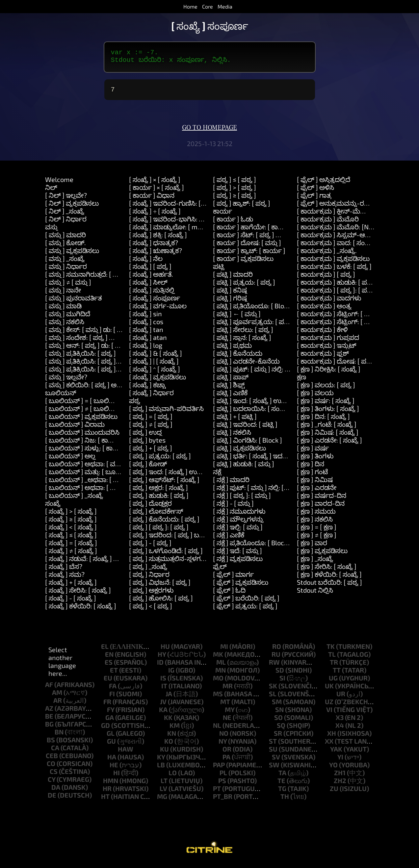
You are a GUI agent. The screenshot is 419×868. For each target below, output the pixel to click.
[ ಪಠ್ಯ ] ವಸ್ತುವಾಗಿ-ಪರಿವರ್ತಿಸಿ (166, 412)
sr (278, 737)
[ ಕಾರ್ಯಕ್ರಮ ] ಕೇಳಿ (322, 333)
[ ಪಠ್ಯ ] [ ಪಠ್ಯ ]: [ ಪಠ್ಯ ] (159, 531)
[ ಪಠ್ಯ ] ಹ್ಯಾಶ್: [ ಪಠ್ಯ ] (242, 207)
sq (281, 729)
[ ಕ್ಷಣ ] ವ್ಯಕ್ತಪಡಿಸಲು (322, 554)
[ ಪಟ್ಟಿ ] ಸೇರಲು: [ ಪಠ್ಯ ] (243, 333)
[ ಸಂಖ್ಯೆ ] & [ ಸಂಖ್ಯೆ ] (156, 357)
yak (336, 753)
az (49, 712)
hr (107, 792)
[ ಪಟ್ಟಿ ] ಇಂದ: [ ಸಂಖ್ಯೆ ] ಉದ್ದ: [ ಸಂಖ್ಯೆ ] (262, 404)
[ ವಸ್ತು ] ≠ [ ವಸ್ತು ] (68, 286)
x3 (340, 721)
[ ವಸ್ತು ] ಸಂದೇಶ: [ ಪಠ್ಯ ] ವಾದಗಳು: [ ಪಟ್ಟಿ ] (100, 341)
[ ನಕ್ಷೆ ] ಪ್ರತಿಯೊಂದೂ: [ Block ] (252, 547)
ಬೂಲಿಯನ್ (61, 396)
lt (164, 784)
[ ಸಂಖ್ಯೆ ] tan (146, 333)
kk (168, 721)
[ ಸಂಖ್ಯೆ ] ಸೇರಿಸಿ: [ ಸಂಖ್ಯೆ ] (78, 594)
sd (280, 674)
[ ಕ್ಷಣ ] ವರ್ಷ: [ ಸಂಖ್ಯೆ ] (326, 404)
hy (162, 658)
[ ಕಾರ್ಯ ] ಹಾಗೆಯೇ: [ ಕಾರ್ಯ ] (253, 231)
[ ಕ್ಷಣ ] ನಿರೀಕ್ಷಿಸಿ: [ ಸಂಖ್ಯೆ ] (329, 373)
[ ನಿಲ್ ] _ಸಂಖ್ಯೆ (65, 215)
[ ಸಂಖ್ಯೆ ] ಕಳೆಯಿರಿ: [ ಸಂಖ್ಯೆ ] (81, 610)
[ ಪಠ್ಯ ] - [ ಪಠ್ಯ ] (150, 547)
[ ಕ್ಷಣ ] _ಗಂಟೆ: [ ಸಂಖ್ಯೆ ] (327, 428)
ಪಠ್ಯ (135, 404)
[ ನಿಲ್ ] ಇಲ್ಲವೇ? (66, 199)
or (227, 753)
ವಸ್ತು (51, 231)
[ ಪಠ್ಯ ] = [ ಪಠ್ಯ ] (151, 420)
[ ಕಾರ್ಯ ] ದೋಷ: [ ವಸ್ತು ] (247, 246)
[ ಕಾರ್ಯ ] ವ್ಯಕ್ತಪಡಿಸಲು (243, 262)
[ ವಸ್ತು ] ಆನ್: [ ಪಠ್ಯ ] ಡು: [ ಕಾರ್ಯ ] (91, 349)
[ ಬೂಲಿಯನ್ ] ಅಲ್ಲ (70, 460)
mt (225, 705)
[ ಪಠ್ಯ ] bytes (147, 444)
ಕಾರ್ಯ (223, 215)
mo (218, 682)
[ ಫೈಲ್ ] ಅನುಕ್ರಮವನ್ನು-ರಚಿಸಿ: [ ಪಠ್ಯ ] (346, 207)
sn (279, 713)
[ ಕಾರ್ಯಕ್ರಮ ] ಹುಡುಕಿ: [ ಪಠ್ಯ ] (337, 286)
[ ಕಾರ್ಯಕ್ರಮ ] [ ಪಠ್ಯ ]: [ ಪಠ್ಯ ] (337, 294)
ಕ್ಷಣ (301, 381)
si (282, 682)
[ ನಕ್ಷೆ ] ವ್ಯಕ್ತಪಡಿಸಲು (238, 562)
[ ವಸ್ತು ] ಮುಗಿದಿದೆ (68, 318)
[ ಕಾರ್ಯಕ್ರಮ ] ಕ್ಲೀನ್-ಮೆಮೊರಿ (336, 215)
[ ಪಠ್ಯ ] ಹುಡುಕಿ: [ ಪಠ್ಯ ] (159, 499)
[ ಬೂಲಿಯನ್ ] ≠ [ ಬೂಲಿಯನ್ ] (87, 412)
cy (52, 783)
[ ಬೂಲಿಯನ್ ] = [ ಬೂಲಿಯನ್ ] (87, 404)
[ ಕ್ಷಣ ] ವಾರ (312, 547)
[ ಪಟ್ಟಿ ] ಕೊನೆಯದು (238, 357)
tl (332, 658)
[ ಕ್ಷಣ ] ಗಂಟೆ (312, 475)
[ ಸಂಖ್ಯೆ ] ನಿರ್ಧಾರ (151, 396)
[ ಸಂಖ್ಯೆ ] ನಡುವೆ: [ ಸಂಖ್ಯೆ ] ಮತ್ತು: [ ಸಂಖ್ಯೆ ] (99, 562)
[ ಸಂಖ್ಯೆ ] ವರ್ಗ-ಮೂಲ (158, 310)
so (278, 721)
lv (163, 792)
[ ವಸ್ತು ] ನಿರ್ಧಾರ (66, 270)
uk (329, 690)
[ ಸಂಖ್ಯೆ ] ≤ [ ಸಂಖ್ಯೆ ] (71, 539)
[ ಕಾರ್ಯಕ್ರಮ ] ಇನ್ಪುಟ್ (327, 349)
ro (277, 650)
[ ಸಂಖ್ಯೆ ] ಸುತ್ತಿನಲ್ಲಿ (152, 294)
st (273, 745)
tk (331, 650)
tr (334, 666)
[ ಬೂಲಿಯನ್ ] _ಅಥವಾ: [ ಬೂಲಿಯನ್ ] (96, 483)
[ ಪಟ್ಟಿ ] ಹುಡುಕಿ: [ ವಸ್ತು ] (244, 468)
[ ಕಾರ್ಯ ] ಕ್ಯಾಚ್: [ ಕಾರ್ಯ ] (249, 254)
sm (277, 705)
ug (333, 682)
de (52, 799)
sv (276, 761)
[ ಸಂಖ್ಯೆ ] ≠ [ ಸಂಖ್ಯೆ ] (71, 554)
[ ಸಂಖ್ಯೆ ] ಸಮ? (65, 578)
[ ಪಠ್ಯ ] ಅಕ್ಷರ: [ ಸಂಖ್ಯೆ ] (158, 491)
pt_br (223, 800)
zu (334, 792)
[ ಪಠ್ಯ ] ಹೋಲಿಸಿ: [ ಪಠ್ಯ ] (161, 602)
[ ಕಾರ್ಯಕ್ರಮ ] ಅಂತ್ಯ (324, 310)
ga (110, 721)
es (109, 666)
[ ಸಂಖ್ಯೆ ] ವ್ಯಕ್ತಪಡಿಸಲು (157, 381)
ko (169, 745)
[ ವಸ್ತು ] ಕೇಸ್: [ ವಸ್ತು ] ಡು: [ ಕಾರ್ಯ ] (92, 333)
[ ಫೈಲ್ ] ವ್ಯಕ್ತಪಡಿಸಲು (241, 586)
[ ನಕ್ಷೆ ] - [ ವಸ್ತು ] (233, 507)
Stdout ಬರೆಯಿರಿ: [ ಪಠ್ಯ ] (329, 586)
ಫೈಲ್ (220, 570)
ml (221, 666)
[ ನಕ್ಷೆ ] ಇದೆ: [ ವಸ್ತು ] (237, 554)
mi (224, 650)
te (281, 784)
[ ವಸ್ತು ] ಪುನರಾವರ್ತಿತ (73, 302)
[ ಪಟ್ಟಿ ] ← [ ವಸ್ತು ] (237, 318)
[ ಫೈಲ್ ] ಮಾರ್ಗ (233, 578)
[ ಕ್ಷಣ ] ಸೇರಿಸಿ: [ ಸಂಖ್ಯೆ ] (327, 570)
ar (58, 704)
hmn (111, 784)
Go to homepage (209, 132)
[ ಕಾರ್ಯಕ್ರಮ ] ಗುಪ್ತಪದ (328, 341)
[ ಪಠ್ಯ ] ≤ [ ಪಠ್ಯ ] (235, 183)
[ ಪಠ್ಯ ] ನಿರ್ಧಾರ (149, 578)
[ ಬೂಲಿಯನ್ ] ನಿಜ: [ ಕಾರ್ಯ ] (85, 444)
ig (171, 674)
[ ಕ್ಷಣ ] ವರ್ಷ (313, 452)
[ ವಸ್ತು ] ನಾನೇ (63, 294)
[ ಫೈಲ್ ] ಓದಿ (229, 594)
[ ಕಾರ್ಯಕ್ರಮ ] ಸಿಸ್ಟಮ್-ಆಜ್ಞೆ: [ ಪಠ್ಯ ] (344, 239)
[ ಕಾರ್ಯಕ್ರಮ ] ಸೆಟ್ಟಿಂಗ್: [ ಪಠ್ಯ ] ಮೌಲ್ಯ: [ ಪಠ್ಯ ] (358, 325)
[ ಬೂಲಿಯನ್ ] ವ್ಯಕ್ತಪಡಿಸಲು (81, 420)
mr (228, 690)
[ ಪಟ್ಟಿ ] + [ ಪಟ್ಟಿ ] (235, 420)
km (175, 729)
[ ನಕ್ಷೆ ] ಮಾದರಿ (231, 483)
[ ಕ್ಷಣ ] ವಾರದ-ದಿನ (321, 507)
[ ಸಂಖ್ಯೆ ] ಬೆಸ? (64, 570)
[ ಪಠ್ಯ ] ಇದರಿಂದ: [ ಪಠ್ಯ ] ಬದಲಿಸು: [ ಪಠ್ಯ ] (183, 539)
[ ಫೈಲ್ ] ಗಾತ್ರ (314, 199)
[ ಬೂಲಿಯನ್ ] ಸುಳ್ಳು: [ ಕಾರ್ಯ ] (87, 452)
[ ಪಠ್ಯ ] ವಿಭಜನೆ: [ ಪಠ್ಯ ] (160, 586)
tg (282, 792)
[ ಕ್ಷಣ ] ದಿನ (311, 468)
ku (164, 753)
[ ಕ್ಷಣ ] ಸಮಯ (316, 515)
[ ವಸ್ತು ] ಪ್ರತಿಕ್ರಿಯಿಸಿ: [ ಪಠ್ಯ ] (80, 357)
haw (126, 753)
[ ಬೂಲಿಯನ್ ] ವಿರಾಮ (75, 428)
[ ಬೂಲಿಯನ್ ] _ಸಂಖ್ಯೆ (74, 499)
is (163, 682)
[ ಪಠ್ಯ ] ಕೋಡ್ (148, 468)
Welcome (59, 183)
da (56, 791)
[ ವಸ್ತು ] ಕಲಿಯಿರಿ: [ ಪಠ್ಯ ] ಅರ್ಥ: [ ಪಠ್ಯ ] (96, 389)
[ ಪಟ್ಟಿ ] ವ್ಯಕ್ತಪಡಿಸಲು (239, 452)
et (114, 674)
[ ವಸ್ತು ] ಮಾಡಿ (63, 310)
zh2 (340, 784)
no (224, 737)
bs (51, 744)
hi (117, 777)
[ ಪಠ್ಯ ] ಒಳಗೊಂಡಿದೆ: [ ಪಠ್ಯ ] (166, 554)
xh (332, 737)
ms (218, 698)
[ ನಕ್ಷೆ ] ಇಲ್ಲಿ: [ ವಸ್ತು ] (238, 531)
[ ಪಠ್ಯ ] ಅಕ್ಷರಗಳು (151, 594)
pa (226, 761)
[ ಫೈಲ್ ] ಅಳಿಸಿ (315, 191)
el (105, 650)
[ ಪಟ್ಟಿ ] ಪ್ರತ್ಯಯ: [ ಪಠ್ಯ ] (244, 286)
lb (161, 769)
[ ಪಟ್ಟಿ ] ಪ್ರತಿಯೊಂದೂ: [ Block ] (254, 310)
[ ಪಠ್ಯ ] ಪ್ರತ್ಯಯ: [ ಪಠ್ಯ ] (160, 460)
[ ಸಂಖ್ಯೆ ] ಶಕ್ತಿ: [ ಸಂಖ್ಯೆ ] (158, 239)
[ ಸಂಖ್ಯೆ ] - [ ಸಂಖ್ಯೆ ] (71, 602)
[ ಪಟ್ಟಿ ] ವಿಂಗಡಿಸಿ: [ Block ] (248, 444)
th (285, 800)
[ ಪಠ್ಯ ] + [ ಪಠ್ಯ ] (151, 452)
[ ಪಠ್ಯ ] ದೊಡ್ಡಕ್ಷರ (150, 507)
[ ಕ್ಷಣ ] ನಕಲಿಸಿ (315, 523)
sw (274, 769)
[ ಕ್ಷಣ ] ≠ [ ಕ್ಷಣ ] (317, 539)
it (164, 690)
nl (217, 729)
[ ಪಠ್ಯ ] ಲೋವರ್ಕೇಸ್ (156, 515)
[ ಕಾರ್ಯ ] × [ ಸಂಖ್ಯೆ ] (157, 191)
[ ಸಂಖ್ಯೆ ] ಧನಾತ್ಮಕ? (154, 246)
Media (225, 6)
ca (55, 752)
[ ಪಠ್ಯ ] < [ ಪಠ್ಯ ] (151, 610)
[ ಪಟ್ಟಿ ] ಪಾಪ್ (231, 381)
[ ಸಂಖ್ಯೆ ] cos (146, 325)
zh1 (340, 777)
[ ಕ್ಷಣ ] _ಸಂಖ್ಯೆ (315, 562)
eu (108, 682)
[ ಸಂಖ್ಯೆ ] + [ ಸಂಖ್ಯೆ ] (71, 586)
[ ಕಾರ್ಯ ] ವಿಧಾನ (152, 199)
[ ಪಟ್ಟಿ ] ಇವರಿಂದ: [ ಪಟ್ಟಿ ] (245, 428)
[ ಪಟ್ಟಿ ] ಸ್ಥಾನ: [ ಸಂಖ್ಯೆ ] (242, 341)
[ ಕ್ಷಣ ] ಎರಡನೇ (317, 491)
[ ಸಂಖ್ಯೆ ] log (146, 349)
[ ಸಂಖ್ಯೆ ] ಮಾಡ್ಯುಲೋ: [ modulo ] (173, 231)
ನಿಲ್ (51, 191)
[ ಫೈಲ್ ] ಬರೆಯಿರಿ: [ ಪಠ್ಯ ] (246, 602)
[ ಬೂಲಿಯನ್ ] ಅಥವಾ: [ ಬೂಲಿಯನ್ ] (95, 491)
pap (219, 769)
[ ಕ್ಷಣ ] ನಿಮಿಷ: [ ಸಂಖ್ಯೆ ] (328, 436)
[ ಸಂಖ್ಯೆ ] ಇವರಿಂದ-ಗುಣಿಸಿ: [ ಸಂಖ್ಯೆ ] (175, 207)
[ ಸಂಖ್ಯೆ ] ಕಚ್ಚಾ (147, 389)
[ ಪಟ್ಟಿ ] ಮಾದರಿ (233, 278)
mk (218, 658)
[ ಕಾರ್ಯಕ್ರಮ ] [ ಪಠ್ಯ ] (326, 278)
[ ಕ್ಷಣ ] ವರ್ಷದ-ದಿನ (322, 499)
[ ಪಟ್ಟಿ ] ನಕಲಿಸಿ (232, 436)
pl (223, 777)
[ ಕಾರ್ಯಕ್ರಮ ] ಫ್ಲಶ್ (323, 357)
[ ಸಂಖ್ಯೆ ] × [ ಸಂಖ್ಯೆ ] (155, 183)
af (49, 688)
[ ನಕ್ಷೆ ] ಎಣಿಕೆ (229, 539)
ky (161, 761)
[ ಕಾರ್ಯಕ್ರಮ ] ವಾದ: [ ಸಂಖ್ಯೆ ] (336, 246)
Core (208, 6)
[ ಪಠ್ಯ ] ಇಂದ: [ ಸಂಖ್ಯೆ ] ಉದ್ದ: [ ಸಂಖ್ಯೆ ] (178, 475)
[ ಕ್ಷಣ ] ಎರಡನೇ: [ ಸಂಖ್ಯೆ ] (329, 444)
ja (169, 698)
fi (112, 698)
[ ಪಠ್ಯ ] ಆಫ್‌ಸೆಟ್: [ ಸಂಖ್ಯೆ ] (164, 483)
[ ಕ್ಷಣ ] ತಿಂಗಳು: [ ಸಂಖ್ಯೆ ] (328, 412)
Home (190, 6)
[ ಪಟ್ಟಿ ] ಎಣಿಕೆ (230, 396)
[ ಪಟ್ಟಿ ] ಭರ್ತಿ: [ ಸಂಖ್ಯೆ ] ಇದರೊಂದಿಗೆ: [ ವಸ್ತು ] (270, 460)
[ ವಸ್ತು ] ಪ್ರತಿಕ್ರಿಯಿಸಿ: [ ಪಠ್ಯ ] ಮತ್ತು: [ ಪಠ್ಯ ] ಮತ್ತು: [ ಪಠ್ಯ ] (117, 373)
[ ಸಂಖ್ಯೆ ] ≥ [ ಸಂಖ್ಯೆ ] (71, 523)
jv (163, 705)
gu (111, 745)
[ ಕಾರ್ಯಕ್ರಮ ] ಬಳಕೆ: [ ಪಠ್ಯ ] (334, 270)
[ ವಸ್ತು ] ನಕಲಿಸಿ (65, 325)
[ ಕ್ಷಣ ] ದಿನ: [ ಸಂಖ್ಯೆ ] (323, 420)
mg (162, 800)
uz (329, 705)
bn (59, 736)
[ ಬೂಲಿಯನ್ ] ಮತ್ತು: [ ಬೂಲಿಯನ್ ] (92, 475)
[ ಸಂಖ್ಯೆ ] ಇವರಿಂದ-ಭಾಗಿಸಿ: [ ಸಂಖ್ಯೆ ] (175, 223)
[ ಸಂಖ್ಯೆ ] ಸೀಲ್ (148, 286)
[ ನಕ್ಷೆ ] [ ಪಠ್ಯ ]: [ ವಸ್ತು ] (242, 499)
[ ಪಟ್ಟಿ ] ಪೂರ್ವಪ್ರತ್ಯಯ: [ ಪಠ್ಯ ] (253, 325)
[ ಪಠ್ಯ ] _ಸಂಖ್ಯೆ (148, 570)
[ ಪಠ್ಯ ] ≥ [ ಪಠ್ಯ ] (235, 199)
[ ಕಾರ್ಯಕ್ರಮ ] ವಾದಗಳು (329, 302)
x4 (340, 729)
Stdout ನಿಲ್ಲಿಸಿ (315, 594)
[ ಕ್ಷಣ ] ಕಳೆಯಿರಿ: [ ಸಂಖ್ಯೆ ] (329, 578)
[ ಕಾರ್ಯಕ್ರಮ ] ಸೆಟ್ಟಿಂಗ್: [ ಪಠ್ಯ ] (338, 318)
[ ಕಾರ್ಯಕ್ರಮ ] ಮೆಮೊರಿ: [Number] (344, 231)
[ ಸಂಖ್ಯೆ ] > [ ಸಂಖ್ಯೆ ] (71, 515)
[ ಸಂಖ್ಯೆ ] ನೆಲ (146, 262)
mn (221, 674)
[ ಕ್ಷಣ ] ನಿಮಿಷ (315, 483)
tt (337, 674)
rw (274, 666)
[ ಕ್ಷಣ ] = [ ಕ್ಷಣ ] (317, 531)
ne (227, 721)
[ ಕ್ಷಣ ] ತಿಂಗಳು (315, 460)
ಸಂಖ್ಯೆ (53, 507)
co (51, 767)
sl (273, 698)
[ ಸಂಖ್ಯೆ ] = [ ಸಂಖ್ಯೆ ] (71, 547)
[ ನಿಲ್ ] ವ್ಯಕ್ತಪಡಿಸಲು (72, 207)
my (230, 713)
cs (54, 775)
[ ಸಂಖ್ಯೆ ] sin (145, 318)
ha (112, 761)
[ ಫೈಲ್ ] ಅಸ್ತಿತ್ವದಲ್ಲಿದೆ (324, 183)
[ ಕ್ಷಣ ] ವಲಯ (315, 396)
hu (165, 650)
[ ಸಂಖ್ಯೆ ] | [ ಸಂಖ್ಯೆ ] (154, 365)
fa (113, 690)
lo (173, 777)
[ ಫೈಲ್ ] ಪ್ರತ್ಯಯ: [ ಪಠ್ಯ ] (245, 610)
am (57, 696)
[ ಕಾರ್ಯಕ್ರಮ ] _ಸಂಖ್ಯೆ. (327, 254)
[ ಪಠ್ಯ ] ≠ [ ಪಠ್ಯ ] (151, 428)
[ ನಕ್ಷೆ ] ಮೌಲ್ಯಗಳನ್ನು (238, 523)
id (160, 666)
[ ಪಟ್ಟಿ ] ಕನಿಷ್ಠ (230, 294)
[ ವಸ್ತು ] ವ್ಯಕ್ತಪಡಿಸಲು (72, 254)
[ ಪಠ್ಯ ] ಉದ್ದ (145, 436)
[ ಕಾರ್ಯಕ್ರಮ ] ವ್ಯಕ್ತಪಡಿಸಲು (333, 262)
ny (223, 745)
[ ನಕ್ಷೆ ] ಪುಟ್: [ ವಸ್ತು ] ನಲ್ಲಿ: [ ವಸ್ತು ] (257, 491)
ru (276, 658)
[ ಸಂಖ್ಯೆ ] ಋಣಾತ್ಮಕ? (156, 254)
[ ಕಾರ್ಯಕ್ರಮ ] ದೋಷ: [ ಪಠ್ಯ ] (336, 365)
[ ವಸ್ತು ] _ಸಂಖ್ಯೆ (65, 262)
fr (107, 705)
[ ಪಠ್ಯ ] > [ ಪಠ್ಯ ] (235, 191)
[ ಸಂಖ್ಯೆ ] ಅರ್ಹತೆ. (151, 278)
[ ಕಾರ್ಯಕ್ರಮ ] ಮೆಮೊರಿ (328, 223)
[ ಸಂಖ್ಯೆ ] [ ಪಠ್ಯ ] (150, 270)
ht (105, 800)
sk (273, 690)
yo (333, 769)
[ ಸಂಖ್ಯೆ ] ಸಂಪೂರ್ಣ (155, 302)
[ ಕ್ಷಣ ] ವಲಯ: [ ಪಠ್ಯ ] (326, 389)
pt (217, 792)
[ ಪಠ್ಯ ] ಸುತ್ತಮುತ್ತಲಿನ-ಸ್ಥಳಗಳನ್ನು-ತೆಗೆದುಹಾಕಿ (186, 562)
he (114, 769)
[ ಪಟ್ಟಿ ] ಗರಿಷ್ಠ (230, 302)
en (109, 658)
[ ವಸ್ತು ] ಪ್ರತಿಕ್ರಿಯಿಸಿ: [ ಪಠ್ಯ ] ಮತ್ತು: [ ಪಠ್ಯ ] (99, 365)
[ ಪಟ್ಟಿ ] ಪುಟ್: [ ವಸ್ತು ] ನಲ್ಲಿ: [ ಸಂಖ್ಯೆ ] (260, 373)
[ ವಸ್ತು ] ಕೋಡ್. (65, 246)
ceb (52, 759)
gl (111, 737)
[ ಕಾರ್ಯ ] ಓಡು (233, 223)
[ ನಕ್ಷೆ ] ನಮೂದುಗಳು (239, 515)
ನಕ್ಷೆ (217, 475)
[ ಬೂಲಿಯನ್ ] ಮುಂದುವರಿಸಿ (82, 436)
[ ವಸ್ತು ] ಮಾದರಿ (65, 239)
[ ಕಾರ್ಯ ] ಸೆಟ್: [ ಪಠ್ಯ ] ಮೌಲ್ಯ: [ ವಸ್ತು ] (264, 239)
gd (105, 729)
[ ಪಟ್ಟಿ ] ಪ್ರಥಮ (232, 349)
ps (222, 784)
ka (163, 713)
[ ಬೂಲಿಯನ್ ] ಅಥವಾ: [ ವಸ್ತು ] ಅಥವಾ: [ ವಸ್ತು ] (107, 468)
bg (49, 728)
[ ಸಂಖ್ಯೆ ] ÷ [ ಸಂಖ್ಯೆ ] (155, 215)
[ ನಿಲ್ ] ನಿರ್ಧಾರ (66, 223)
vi (329, 713)
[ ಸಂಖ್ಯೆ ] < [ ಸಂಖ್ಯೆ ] (71, 531)
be (49, 720)
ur (341, 698)
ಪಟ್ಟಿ (219, 270)
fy (111, 713)
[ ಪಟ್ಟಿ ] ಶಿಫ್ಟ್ (229, 389)
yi (340, 761)
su (273, 753)
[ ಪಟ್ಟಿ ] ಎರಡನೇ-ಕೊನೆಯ (246, 365)
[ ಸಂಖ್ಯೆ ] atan (148, 341)
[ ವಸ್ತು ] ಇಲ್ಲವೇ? (66, 381)
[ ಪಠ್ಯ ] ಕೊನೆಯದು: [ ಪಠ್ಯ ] (164, 523)
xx (329, 745)
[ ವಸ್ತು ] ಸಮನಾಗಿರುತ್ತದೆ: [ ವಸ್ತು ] (87, 278)
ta (282, 777)
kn (172, 737)
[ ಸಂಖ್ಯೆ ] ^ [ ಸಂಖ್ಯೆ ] (155, 373)
